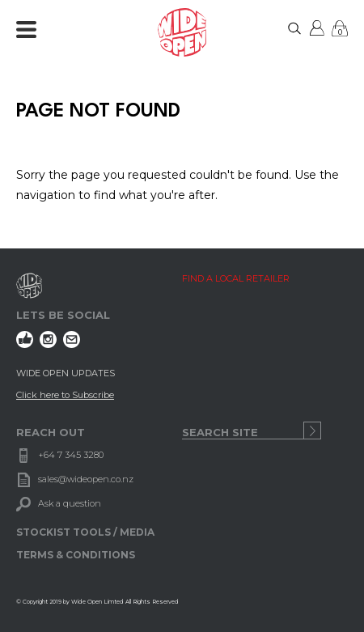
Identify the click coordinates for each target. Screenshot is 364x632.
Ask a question (70, 503)
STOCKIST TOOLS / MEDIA (85, 532)
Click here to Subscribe (65, 395)
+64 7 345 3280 (71, 455)
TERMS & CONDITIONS (76, 555)
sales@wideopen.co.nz (86, 479)
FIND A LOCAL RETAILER (236, 278)
